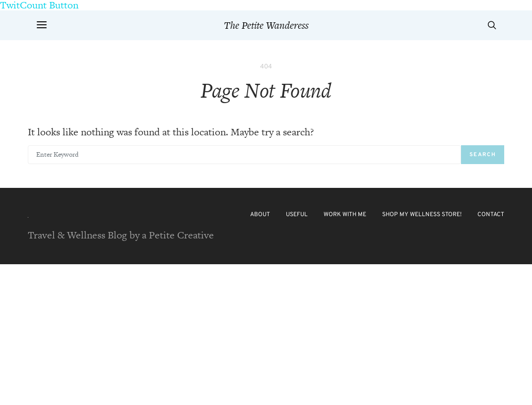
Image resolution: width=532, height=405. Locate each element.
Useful (297, 215)
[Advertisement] (266, 334)
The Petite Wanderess (266, 25)
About (260, 215)
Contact (491, 215)
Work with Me (345, 215)
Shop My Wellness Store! (422, 215)
